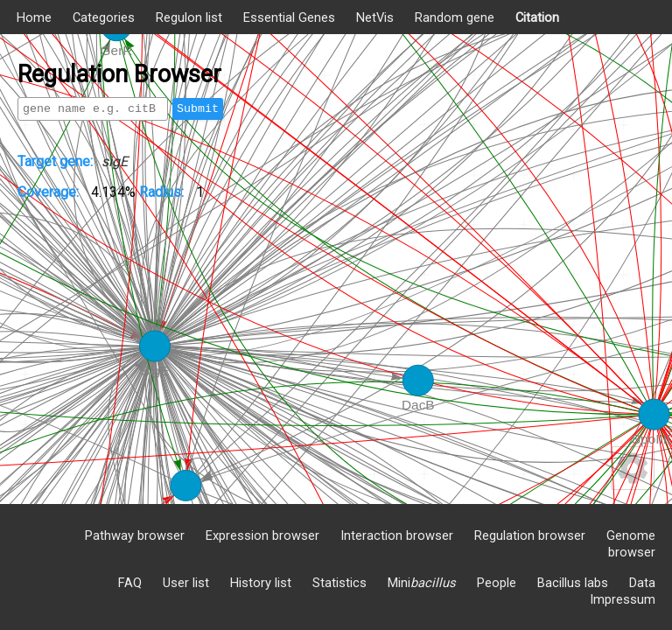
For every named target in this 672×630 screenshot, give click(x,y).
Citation (537, 17)
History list (261, 583)
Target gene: (55, 161)
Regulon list (189, 17)
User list (186, 583)
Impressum (623, 599)
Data (642, 583)
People (497, 583)
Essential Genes (289, 17)
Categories (104, 17)
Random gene (455, 17)
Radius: (163, 192)
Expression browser (262, 535)
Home (34, 17)
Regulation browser (530, 535)
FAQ (130, 583)
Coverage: (50, 192)
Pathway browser (135, 535)
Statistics (339, 583)
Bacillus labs (573, 583)
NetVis (375, 17)
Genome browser (631, 544)
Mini (422, 583)
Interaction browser (397, 535)
